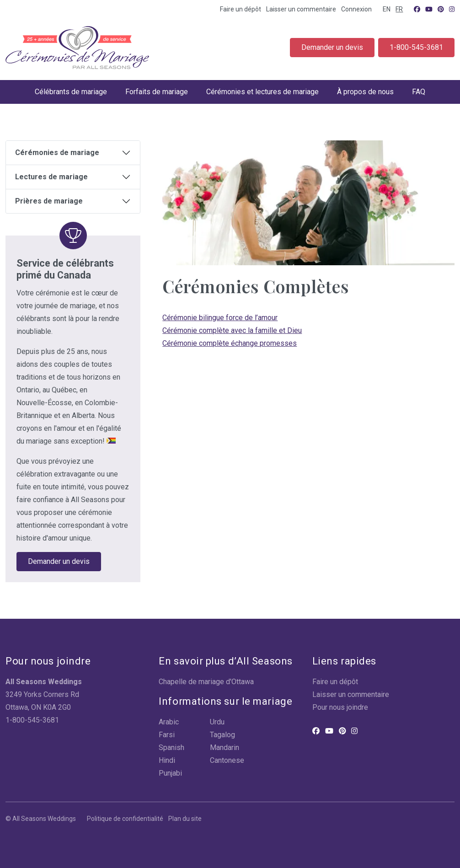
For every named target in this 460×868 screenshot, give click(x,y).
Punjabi (170, 773)
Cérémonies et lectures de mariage (262, 92)
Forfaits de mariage (157, 92)
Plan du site (185, 819)
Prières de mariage (49, 201)
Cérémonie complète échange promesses (230, 343)
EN (387, 9)
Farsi (167, 735)
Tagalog (222, 735)
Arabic (169, 722)
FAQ (419, 92)
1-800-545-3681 (416, 47)
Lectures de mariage (51, 177)
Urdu (217, 722)
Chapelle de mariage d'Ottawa (206, 682)
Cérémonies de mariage (57, 153)
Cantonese (227, 760)
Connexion (356, 9)
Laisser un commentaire (301, 9)
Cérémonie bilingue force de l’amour (220, 318)
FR (399, 9)
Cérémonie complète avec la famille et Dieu (232, 330)
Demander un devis (332, 47)
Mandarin (225, 747)
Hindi (167, 760)
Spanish (171, 747)
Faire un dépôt (241, 9)
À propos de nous (365, 92)
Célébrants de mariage (71, 92)
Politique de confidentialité (125, 819)
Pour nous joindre (340, 707)
